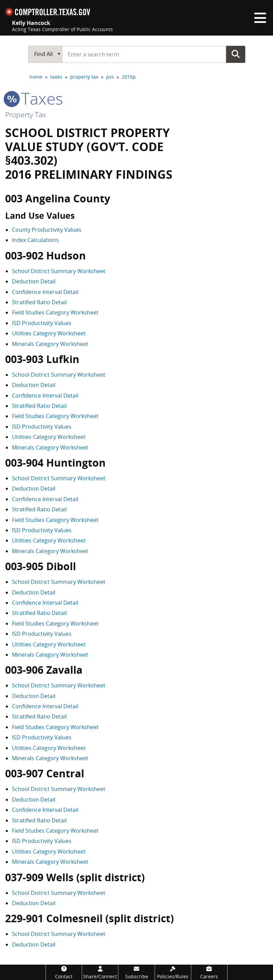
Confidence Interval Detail (45, 292)
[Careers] (209, 972)
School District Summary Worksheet (59, 271)
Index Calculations (35, 240)
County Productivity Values (47, 230)
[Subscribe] (136, 972)
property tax (84, 77)
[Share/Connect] (100, 972)
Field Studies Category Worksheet (55, 312)
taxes (56, 77)
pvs (110, 77)
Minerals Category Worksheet (50, 344)
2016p (129, 77)
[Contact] (64, 972)
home (36, 77)
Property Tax (25, 115)
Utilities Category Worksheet (49, 333)
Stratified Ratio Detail (39, 302)
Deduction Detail (34, 281)
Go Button (236, 54)
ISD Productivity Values (42, 323)
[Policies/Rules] (173, 972)
